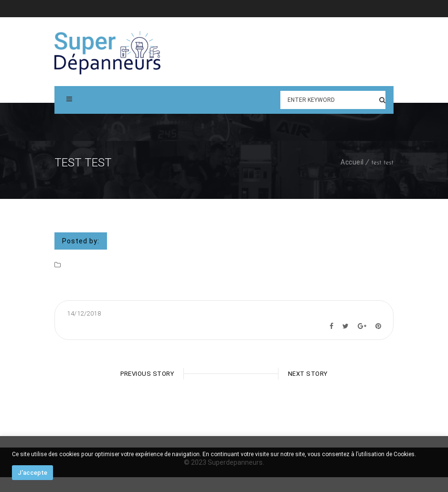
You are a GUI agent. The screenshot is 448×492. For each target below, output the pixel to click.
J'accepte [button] (32, 473)
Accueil (352, 162)
